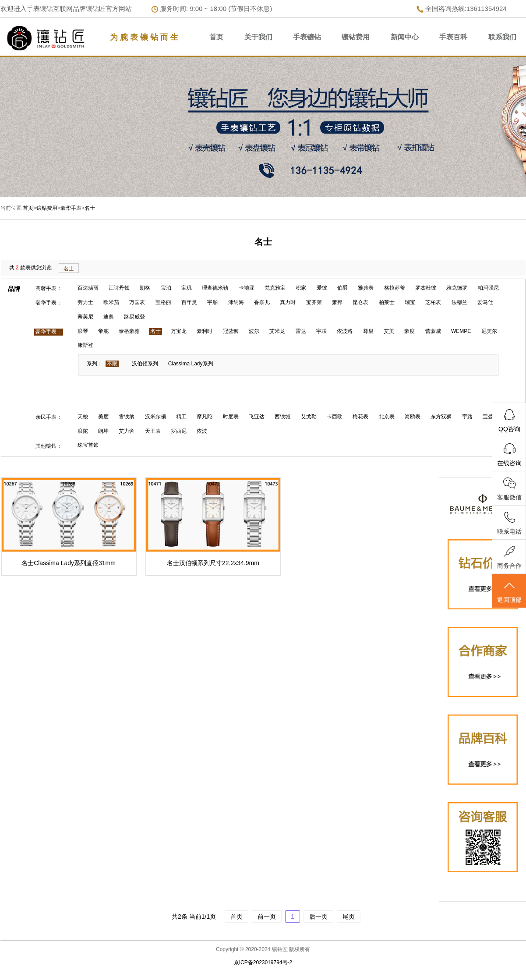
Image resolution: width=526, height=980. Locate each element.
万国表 (137, 302)
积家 (301, 288)
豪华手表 (71, 208)
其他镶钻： (49, 446)
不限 (112, 364)
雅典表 (366, 288)
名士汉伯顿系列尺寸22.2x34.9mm (213, 563)
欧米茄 (111, 302)
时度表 (231, 417)
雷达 (301, 331)
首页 (216, 37)
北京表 (387, 417)
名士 (90, 208)
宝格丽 (163, 302)
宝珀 (166, 288)
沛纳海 (236, 302)
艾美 (389, 331)
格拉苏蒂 (395, 288)
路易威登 (134, 317)
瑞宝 (410, 302)
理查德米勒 (215, 288)
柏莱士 (387, 302)
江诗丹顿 (119, 288)
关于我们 (258, 37)
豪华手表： (49, 332)
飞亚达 (257, 417)
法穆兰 (459, 302)
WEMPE (461, 331)
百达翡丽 (88, 288)
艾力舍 (127, 431)
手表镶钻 (307, 37)
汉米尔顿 (155, 417)
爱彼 (322, 288)
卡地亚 (247, 288)
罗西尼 (179, 431)
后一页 (318, 916)
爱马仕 (485, 302)
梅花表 (360, 417)
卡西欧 (335, 417)
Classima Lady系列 (191, 364)
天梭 (83, 417)
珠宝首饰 (88, 445)
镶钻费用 (356, 37)
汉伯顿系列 (145, 364)
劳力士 (85, 302)
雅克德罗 (457, 288)
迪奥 (109, 317)
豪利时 (205, 331)
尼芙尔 (489, 331)
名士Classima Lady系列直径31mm (69, 563)
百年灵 (189, 302)
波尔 (254, 331)
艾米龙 (277, 331)
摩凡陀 (205, 417)
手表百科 (453, 37)
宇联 (321, 331)
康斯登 (85, 345)
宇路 (467, 417)
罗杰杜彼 (426, 288)
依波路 (345, 331)
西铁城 (282, 417)
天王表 (153, 431)
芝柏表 (433, 302)
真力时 (288, 302)
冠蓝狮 (231, 331)
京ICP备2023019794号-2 (263, 962)
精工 (181, 417)
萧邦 (337, 302)
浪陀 (83, 431)
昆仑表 (360, 302)
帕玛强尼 (488, 288)
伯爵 (342, 288)
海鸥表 (413, 417)
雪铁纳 (127, 417)
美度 (103, 417)
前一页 (267, 916)
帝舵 (103, 331)
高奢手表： (49, 288)
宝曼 (488, 417)
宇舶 (212, 302)
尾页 (349, 916)
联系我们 (502, 37)
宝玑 (187, 288)
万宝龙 (179, 331)
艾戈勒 (309, 417)
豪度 (410, 331)
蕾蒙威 (433, 331)
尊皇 (368, 331)
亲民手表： (49, 417)
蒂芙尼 (85, 317)
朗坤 (103, 431)
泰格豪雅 (129, 331)
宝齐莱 (314, 302)
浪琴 (83, 331)
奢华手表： (49, 303)
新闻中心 (405, 37)
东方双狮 (441, 417)
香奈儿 (262, 302)
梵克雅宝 (275, 288)
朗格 (145, 288)
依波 (202, 431)
